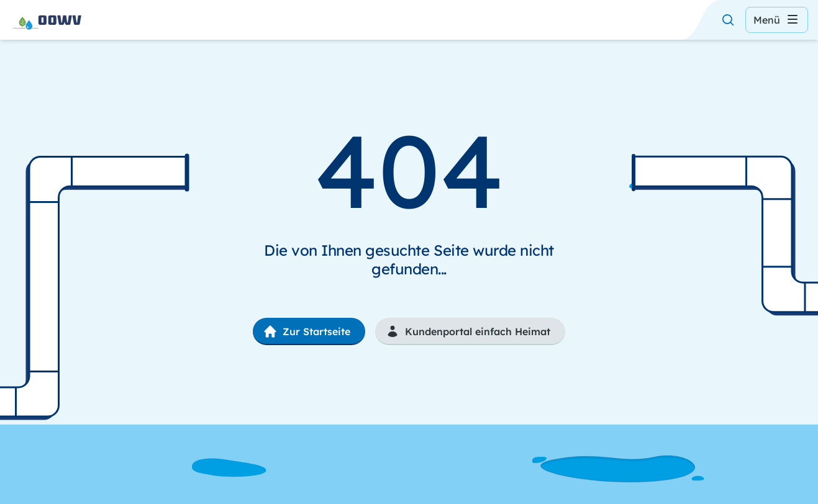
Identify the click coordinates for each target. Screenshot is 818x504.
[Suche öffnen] (728, 20)
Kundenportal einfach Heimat (468, 331)
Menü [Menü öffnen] (777, 20)
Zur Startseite (307, 331)
